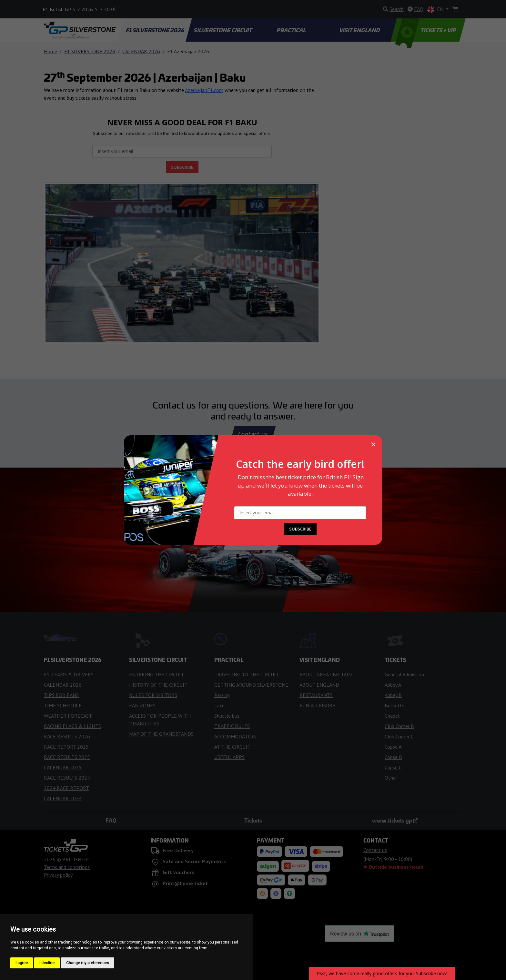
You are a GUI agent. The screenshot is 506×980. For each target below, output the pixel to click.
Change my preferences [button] (88, 963)
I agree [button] (22, 963)
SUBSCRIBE (300, 529)
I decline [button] (47, 963)
